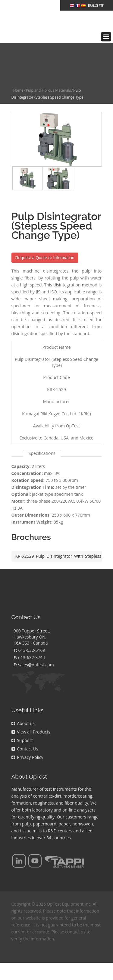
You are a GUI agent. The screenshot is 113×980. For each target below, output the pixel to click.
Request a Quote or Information (45, 244)
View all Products (31, 718)
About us (23, 710)
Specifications (42, 440)
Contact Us (25, 735)
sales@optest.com (36, 651)
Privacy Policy (27, 744)
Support (22, 727)
